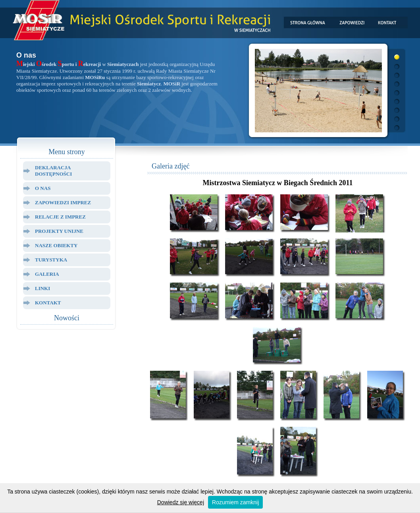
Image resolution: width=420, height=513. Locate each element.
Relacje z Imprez (60, 217)
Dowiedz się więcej (181, 502)
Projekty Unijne (59, 231)
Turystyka (51, 260)
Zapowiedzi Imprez (63, 202)
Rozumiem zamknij (235, 502)
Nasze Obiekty (56, 245)
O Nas (43, 188)
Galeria (47, 274)
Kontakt (48, 303)
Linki (42, 288)
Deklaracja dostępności (53, 171)
